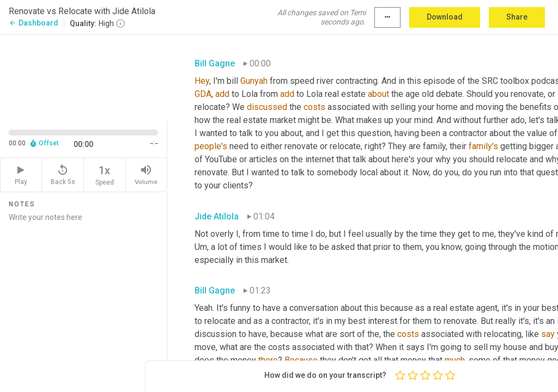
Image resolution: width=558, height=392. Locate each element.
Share (517, 17)
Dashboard (34, 23)
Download (445, 17)
